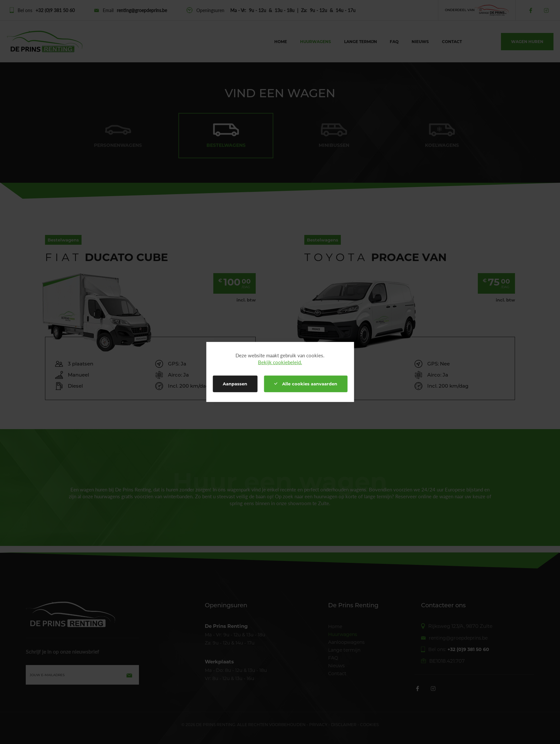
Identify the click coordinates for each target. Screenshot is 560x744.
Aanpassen (235, 384)
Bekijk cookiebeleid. (280, 362)
